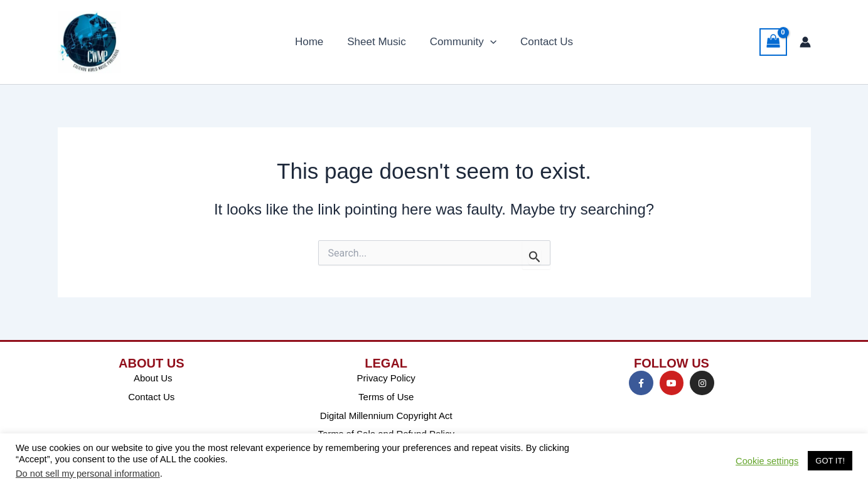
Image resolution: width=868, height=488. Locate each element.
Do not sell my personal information (88, 474)
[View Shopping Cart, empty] (773, 42)
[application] (489, 42)
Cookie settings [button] (767, 461)
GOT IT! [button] (830, 461)
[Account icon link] (805, 42)
